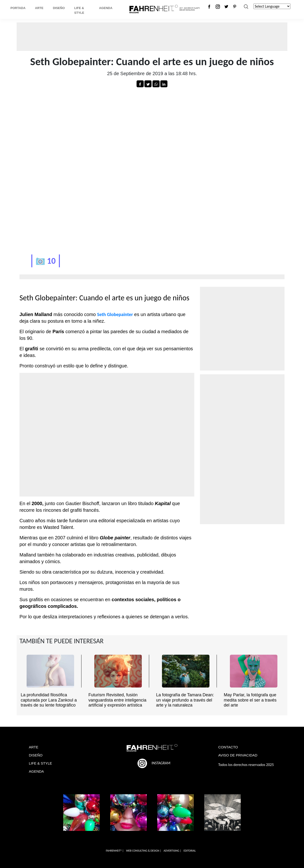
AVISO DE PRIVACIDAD (238, 755)
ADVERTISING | (172, 851)
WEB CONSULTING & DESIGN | (144, 851)
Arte (39, 8)
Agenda (106, 8)
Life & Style (79, 10)
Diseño (59, 8)
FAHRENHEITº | (115, 851)
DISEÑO (36, 755)
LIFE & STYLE (41, 763)
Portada (18, 8)
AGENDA (36, 771)
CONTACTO (228, 747)
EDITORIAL (190, 851)
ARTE (34, 747)
